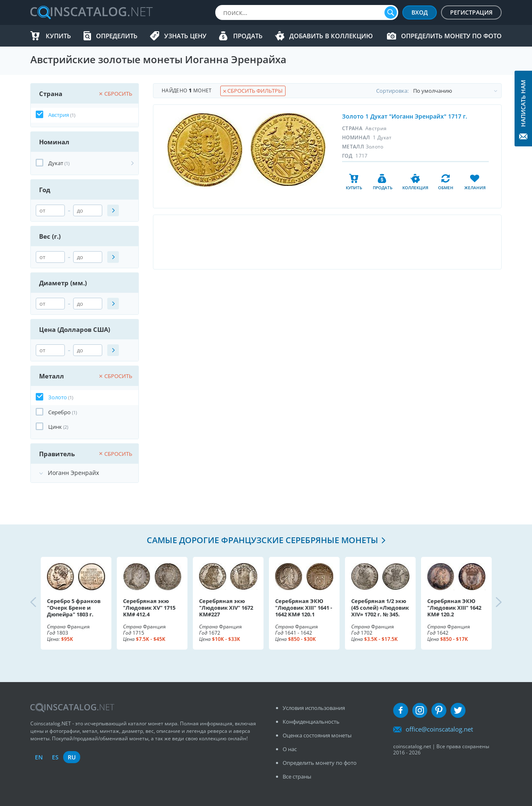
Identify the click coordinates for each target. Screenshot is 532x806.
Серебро (59, 412)
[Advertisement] (327, 242)
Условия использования (314, 708)
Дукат (56, 163)
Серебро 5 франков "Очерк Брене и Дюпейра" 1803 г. (74, 608)
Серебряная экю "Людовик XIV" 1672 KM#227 (226, 608)
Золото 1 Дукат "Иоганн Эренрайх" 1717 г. (405, 116)
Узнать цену (185, 36)
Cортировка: (439, 91)
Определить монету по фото (451, 36)
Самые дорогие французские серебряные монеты (262, 540)
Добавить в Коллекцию (331, 36)
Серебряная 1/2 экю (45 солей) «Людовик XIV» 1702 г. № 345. (380, 608)
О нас (290, 749)
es (55, 757)
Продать (248, 36)
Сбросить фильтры (253, 91)
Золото (58, 397)
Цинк (55, 427)
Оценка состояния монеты (317, 735)
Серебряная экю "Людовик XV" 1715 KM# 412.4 (149, 608)
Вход (420, 12)
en (39, 757)
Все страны (297, 776)
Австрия (59, 115)
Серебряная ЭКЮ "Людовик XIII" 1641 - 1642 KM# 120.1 (304, 608)
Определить (117, 36)
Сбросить (116, 94)
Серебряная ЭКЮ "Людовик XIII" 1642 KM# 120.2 (454, 608)
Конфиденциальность (311, 722)
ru (72, 757)
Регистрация (471, 12)
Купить (58, 36)
